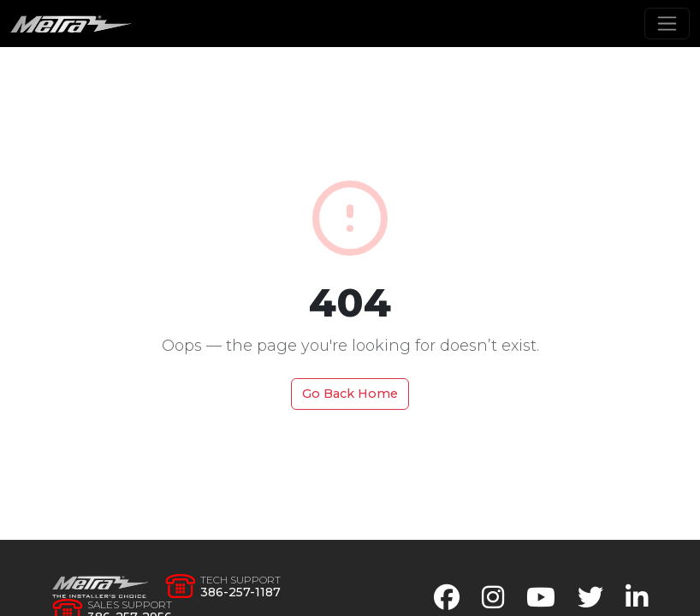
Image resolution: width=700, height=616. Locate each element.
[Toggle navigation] (667, 24)
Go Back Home (350, 394)
